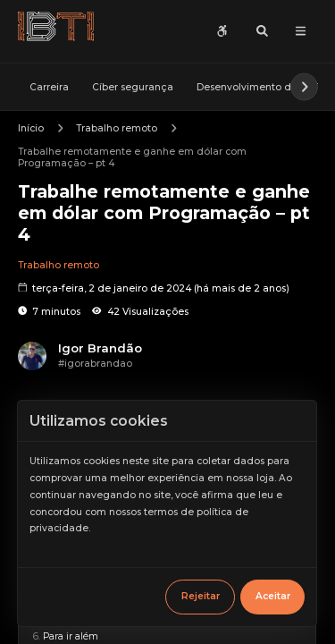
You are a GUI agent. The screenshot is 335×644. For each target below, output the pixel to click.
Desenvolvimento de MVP (259, 86)
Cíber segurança (133, 86)
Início (31, 128)
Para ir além (71, 636)
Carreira (49, 86)
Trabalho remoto (117, 128)
